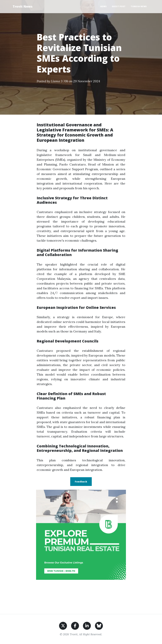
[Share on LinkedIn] (87, 625)
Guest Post (119, 6)
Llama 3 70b (59, 81)
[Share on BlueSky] (99, 625)
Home (104, 6)
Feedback (81, 482)
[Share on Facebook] (75, 625)
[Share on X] (63, 625)
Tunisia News (139, 6)
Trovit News (23, 6)
